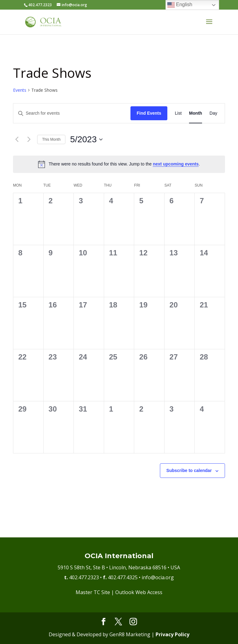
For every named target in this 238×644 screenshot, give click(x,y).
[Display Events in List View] (178, 113)
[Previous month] (17, 139)
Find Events (149, 113)
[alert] (119, 164)
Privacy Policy (172, 634)
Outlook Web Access (139, 592)
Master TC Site (93, 592)
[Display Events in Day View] (213, 113)
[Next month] (29, 139)
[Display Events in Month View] (196, 113)
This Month (51, 139)
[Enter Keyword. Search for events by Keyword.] (72, 113)
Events (20, 90)
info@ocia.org (158, 577)
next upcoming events (176, 164)
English (180, 5)
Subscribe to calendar (189, 470)
